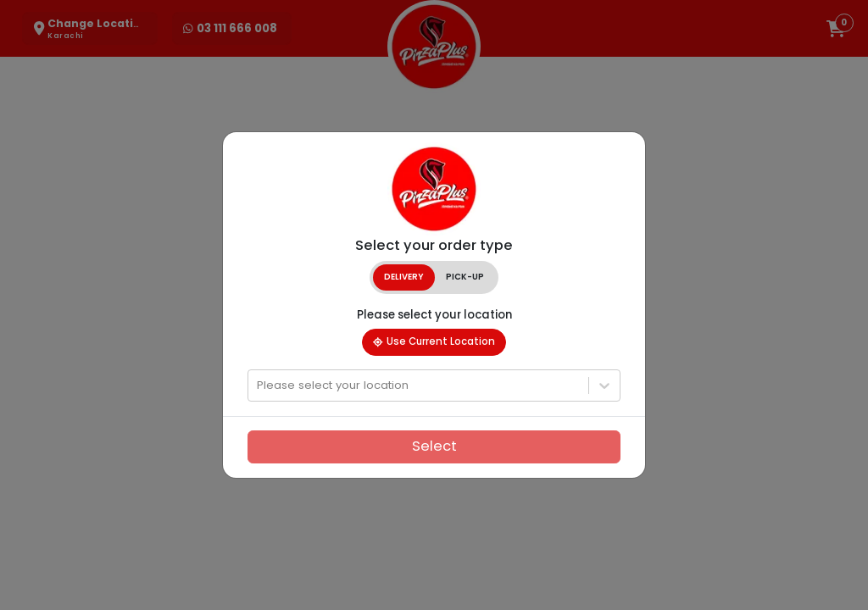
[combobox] (259, 385)
